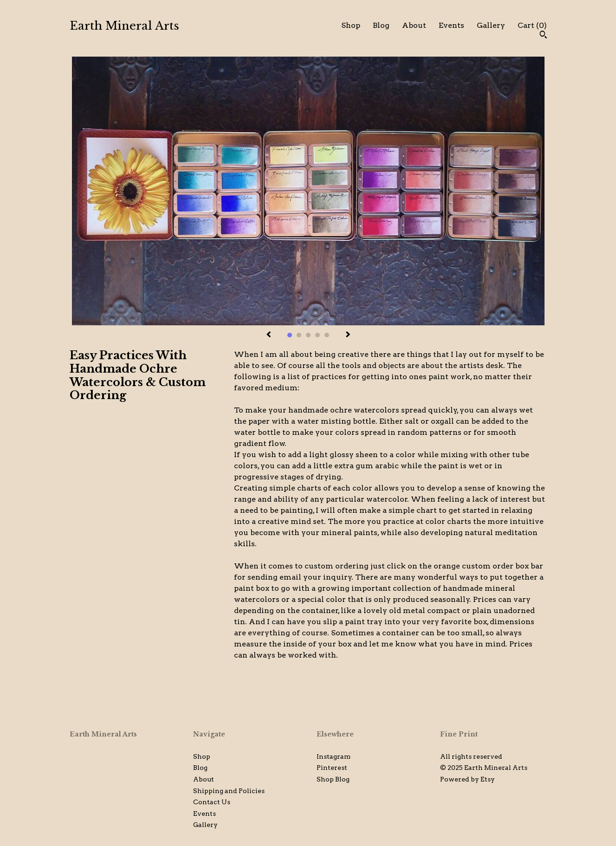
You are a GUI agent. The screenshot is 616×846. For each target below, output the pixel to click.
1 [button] (290, 335)
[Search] (543, 36)
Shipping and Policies (229, 791)
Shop (351, 25)
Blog (381, 25)
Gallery (491, 25)
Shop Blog (333, 779)
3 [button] (308, 335)
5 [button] (327, 335)
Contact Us (212, 802)
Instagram (334, 756)
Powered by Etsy (467, 779)
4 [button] (318, 335)
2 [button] (299, 335)
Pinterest (332, 768)
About (414, 25)
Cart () (532, 25)
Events (451, 25)
